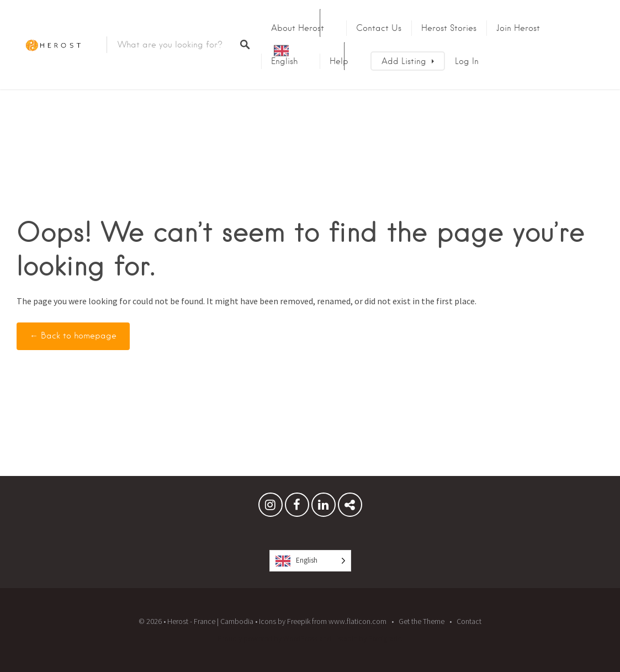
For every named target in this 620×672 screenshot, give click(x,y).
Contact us (379, 28)
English (284, 61)
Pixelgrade (385, 638)
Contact (469, 621)
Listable (345, 638)
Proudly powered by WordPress (267, 638)
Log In (467, 61)
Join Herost (518, 28)
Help (339, 61)
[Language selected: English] (310, 561)
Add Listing (404, 61)
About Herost (298, 28)
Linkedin (324, 507)
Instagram (271, 507)
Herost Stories (449, 28)
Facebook (297, 507)
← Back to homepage (73, 336)
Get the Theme (422, 621)
